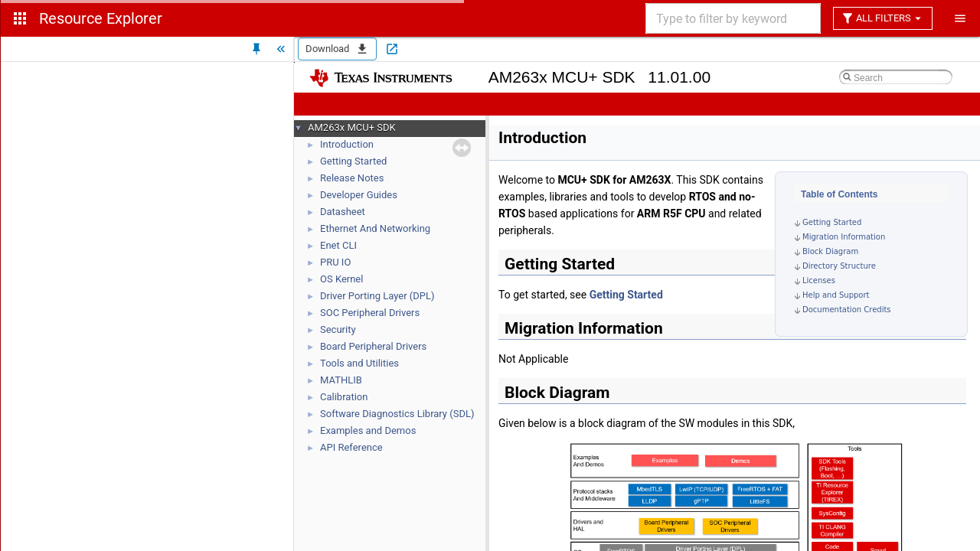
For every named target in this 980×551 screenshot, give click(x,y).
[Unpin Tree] (256, 49)
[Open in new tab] (392, 49)
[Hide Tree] (281, 49)
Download (337, 49)
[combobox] (732, 18)
